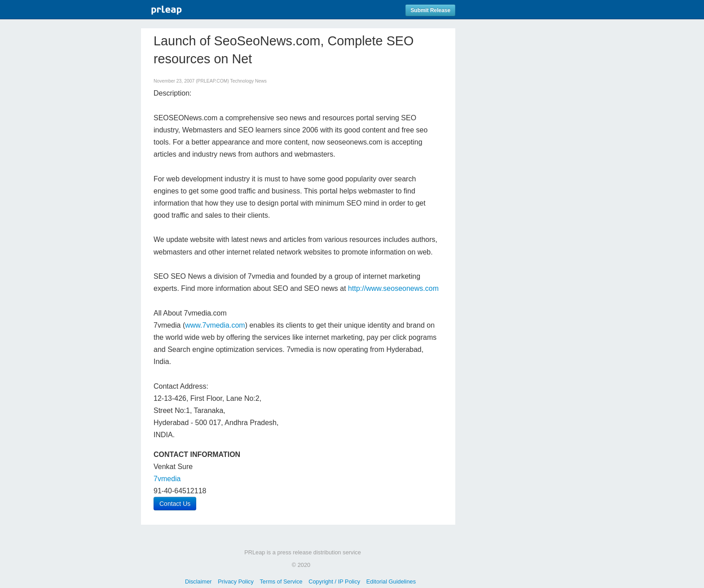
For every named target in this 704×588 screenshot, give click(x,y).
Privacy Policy (236, 581)
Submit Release (430, 10)
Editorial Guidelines (391, 581)
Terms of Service (281, 581)
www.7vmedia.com (215, 325)
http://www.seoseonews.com (393, 288)
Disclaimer (198, 581)
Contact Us (175, 504)
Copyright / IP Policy (334, 581)
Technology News (249, 81)
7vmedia (167, 479)
